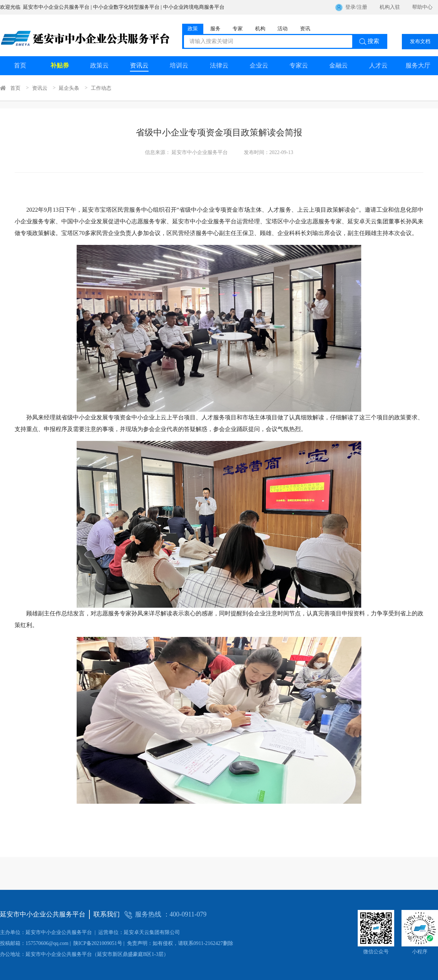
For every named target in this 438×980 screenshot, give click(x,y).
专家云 (299, 66)
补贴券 (60, 66)
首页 (20, 66)
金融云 (339, 66)
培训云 (179, 66)
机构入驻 (390, 7)
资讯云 (139, 66)
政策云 (99, 66)
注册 (362, 7)
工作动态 (101, 88)
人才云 (378, 66)
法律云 (219, 66)
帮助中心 (422, 7)
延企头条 (69, 88)
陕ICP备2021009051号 (61, 943)
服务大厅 (418, 66)
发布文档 (420, 41)
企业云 (259, 66)
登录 (350, 7)
